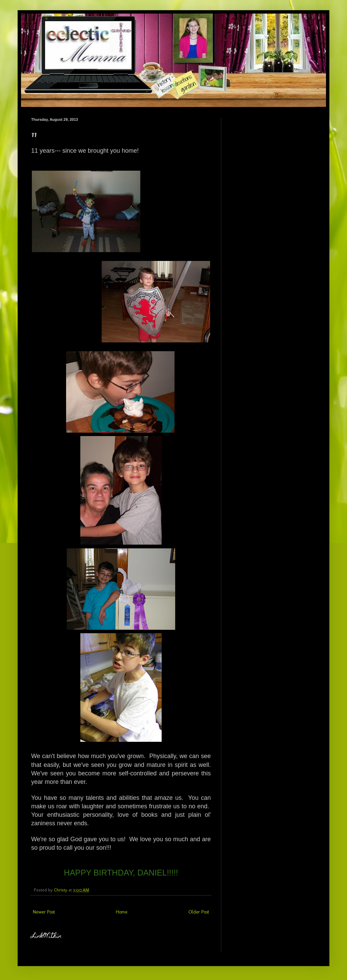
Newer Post (44, 912)
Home (122, 912)
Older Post (199, 912)
